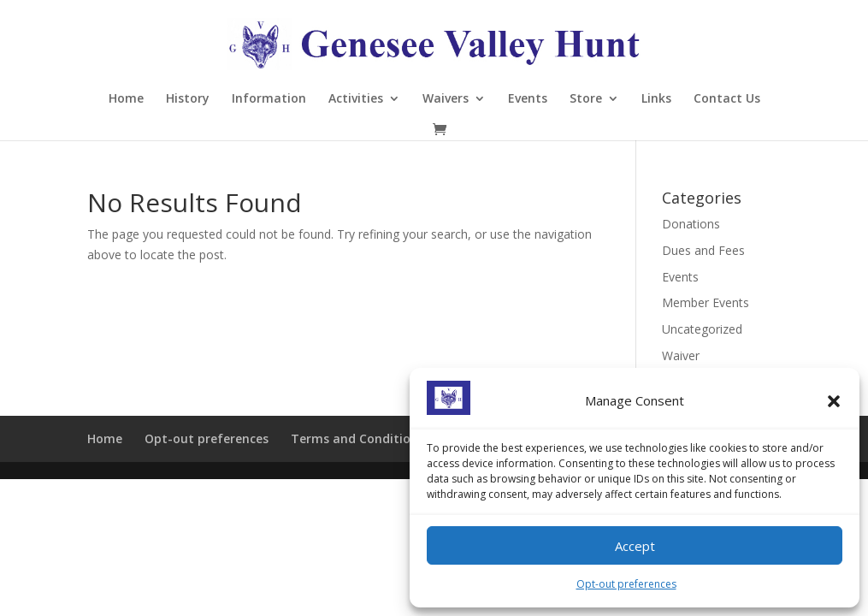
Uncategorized (702, 329)
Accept (635, 546)
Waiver (681, 355)
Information (269, 99)
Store (586, 99)
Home (126, 99)
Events (528, 99)
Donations (691, 224)
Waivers (446, 99)
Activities (356, 99)
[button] (834, 401)
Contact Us (727, 99)
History (188, 99)
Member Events (706, 302)
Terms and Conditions (357, 438)
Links (656, 99)
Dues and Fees (703, 250)
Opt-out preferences (626, 584)
